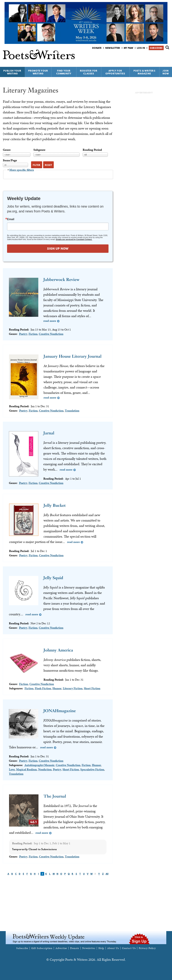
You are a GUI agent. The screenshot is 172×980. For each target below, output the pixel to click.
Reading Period (92, 150)
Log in (141, 48)
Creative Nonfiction (51, 334)
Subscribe (156, 48)
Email (11, 219)
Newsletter (113, 48)
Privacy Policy (147, 948)
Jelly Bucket (55, 505)
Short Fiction (92, 688)
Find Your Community (64, 72)
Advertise (61, 948)
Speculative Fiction (92, 769)
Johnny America (58, 650)
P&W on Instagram (167, 57)
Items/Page (10, 160)
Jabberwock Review (61, 280)
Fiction (33, 334)
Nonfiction (45, 769)
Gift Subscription (42, 948)
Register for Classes (89, 72)
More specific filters (22, 170)
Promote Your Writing (38, 72)
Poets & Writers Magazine (144, 72)
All (107, 874)
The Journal (55, 796)
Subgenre (39, 150)
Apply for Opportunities (115, 72)
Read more (50, 321)
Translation (72, 411)
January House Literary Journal (72, 356)
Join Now (166, 72)
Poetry (23, 334)
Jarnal (49, 433)
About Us (113, 948)
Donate (97, 48)
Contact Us (129, 948)
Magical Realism (26, 769)
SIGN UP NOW (58, 249)
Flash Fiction (43, 688)
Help (101, 948)
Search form (167, 47)
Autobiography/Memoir (39, 765)
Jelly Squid (53, 578)
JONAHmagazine (60, 711)
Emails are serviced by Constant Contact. (74, 239)
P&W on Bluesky (161, 57)
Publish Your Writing (12, 72)
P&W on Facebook (155, 57)
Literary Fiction (73, 688)
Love (12, 769)
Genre (7, 150)
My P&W (128, 48)
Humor (57, 688)
